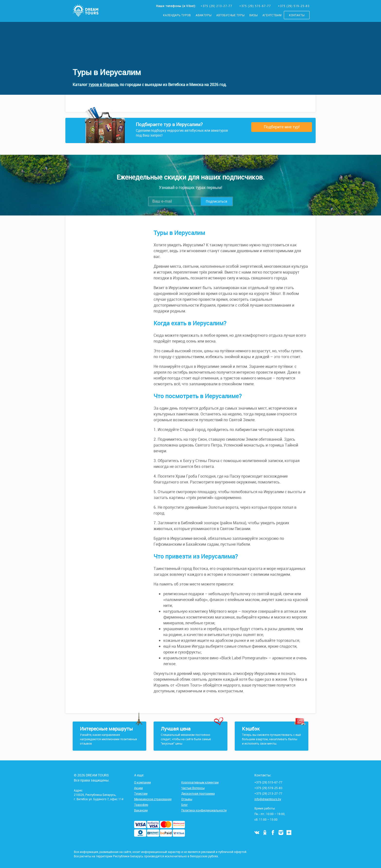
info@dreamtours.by (268, 799)
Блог (185, 805)
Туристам (141, 793)
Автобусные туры (230, 15)
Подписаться (216, 201)
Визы (253, 15)
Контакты (297, 15)
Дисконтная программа (198, 793)
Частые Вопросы (193, 788)
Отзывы (187, 799)
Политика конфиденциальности (204, 810)
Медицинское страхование (153, 799)
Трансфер (141, 805)
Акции (139, 788)
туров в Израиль (104, 85)
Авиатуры (203, 15)
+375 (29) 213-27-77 (217, 6)
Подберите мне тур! (282, 127)
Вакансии (141, 810)
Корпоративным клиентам (200, 782)
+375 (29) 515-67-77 (256, 6)
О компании (143, 782)
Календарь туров (177, 15)
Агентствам (272, 15)
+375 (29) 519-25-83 (294, 6)
